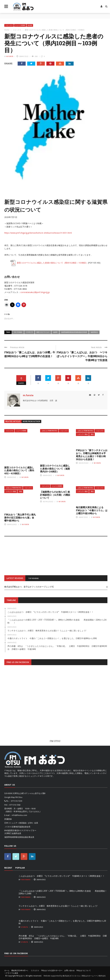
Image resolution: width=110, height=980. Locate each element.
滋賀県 (55, 332)
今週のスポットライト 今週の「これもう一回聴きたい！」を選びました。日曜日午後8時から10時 (62, 922)
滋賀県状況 (94, 332)
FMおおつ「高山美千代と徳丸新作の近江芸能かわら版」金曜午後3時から (20, 517)
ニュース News (20, 25)
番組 (92, 434)
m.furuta (10, 56)
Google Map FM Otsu (13, 797)
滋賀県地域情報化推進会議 (15, 837)
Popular (20, 868)
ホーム (7, 970)
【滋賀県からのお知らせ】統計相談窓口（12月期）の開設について (55, 495)
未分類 (30, 25)
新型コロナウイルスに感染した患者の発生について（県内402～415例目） (19, 470)
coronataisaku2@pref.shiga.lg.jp (35, 292)
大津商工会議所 (11, 833)
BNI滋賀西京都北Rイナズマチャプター (20, 830)
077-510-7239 (16, 801)
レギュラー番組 (83, 434)
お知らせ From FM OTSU (50, 431)
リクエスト (35, 970)
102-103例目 (18, 332)
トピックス (9, 25)
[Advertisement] (56, 702)
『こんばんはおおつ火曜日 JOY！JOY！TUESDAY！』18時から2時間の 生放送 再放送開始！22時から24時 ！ (63, 892)
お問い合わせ (69, 970)
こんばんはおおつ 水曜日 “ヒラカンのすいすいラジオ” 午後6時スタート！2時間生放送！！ (62, 876)
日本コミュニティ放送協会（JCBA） (19, 823)
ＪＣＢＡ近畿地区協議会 (15, 827)
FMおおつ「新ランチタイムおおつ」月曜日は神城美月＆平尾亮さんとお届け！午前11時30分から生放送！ (92, 455)
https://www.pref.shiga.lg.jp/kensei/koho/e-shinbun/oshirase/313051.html (38, 233)
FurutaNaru (26, 880)
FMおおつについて (84, 970)
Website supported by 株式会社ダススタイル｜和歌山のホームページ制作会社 (75, 976)
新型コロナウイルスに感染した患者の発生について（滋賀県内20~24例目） (55, 469)
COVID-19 (29, 332)
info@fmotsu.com (19, 815)
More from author (31, 421)
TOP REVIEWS (33, 578)
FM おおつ (20, 976)
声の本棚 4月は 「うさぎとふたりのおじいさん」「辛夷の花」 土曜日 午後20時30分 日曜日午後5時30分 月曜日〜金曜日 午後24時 (63, 937)
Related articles (13, 421)
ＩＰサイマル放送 (11, 973)
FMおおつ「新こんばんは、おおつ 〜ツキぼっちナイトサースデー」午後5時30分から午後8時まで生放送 (82, 356)
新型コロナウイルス (43, 332)
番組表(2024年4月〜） (20, 970)
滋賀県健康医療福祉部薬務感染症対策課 (74, 332)
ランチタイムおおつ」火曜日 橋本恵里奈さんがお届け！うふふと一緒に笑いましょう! (58, 906)
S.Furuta (24, 927)
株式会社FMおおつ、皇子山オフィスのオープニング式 (29, 587)
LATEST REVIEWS (15, 578)
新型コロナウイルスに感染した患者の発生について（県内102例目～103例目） (49, 263)
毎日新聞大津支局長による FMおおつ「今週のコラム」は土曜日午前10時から (92, 510)
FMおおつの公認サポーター (52, 970)
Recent (8, 868)
